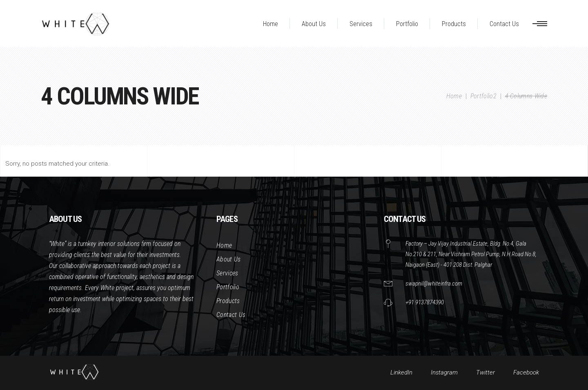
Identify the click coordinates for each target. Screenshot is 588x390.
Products (228, 301)
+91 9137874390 (425, 302)
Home (454, 96)
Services (227, 273)
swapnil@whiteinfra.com (434, 284)
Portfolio (228, 287)
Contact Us (231, 315)
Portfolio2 (483, 96)
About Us (229, 259)
